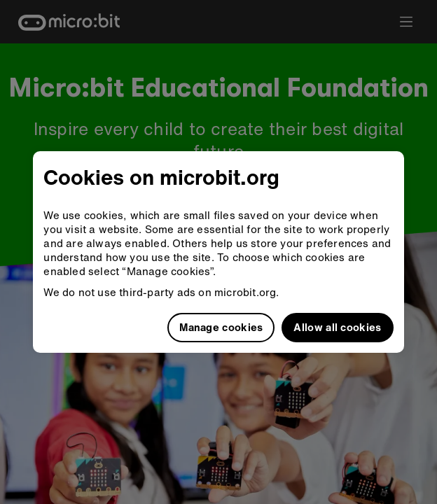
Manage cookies (221, 327)
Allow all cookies (337, 327)
